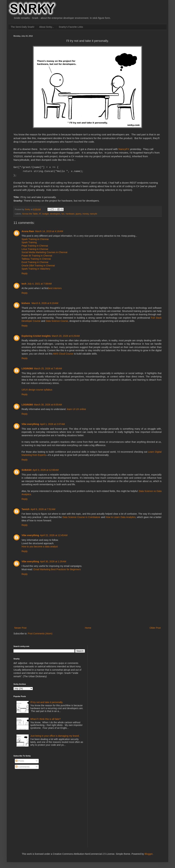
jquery (78, 213)
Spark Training (29, 241)
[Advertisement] (116, 665)
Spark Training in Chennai (35, 238)
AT (40, 213)
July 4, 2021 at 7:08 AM (40, 283)
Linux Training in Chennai (35, 248)
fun (63, 213)
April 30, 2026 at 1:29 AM (53, 560)
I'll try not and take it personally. (47, 701)
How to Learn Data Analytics (121, 516)
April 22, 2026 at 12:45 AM (54, 534)
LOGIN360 (27, 367)
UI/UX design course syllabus (37, 389)
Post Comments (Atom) (40, 633)
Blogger (148, 853)
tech (24, 283)
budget (46, 213)
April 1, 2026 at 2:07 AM (52, 423)
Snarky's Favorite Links (71, 27)
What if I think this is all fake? (46, 718)
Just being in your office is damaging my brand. (55, 735)
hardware (70, 213)
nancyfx (93, 213)
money (86, 213)
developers (55, 213)
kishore (26, 302)
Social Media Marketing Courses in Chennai (44, 251)
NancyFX (124, 149)
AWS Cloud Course (63, 353)
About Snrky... (47, 27)
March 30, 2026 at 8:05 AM (48, 404)
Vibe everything (30, 423)
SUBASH (27, 469)
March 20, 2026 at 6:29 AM (66, 335)
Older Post (155, 627)
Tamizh (25, 508)
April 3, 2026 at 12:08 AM (46, 469)
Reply (25, 272)
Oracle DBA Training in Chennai (38, 265)
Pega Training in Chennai (35, 245)
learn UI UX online (76, 408)
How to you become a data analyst (40, 546)
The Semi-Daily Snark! (23, 27)
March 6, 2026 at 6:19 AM (45, 302)
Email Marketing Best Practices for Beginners (57, 568)
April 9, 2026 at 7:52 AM (43, 508)
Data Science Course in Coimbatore (81, 516)
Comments (23, 766)
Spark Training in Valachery (36, 268)
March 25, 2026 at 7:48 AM (48, 367)
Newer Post (20, 627)
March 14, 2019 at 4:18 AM (49, 230)
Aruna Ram (28, 230)
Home (88, 627)
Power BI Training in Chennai (37, 255)
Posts (20, 760)
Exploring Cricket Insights (36, 335)
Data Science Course (57, 320)
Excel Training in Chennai (35, 261)
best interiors (55, 287)
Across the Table (30, 213)
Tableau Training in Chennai (36, 258)
